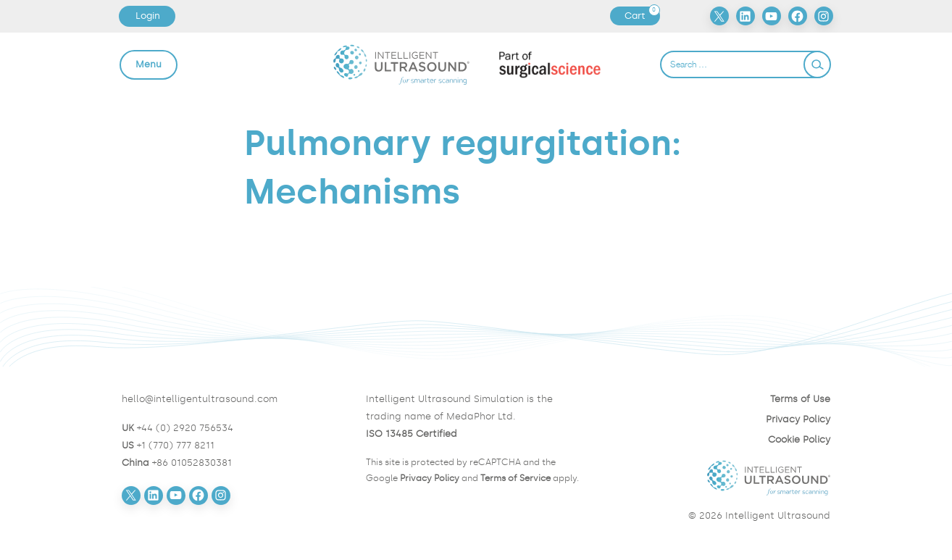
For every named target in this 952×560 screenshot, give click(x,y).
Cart (642, 16)
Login (148, 16)
